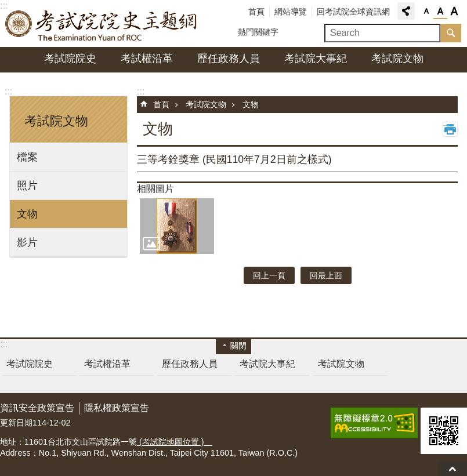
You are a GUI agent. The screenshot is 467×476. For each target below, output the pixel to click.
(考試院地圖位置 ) (175, 442)
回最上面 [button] (326, 275)
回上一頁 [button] (269, 275)
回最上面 (452, 469)
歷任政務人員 (229, 59)
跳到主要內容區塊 (6, 6)
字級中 (440, 12)
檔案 (27, 157)
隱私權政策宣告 (117, 408)
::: (8, 91)
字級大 (454, 12)
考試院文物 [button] (56, 121)
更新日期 (16, 423)
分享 (406, 11)
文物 (27, 214)
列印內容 (450, 129)
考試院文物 (397, 59)
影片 (27, 242)
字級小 (426, 12)
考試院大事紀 (316, 59)
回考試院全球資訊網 (353, 12)
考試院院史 (70, 59)
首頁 (256, 12)
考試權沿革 (147, 59)
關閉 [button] (238, 346)
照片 (27, 186)
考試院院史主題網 (102, 24)
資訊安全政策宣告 (37, 408)
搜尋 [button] (451, 33)
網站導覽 (291, 12)
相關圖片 (155, 189)
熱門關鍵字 (258, 32)
